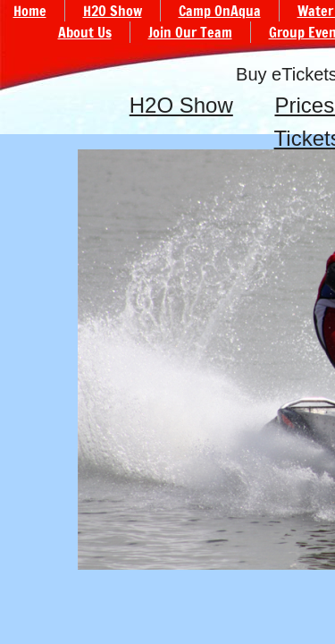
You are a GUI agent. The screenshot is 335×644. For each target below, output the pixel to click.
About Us (85, 32)
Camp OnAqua (220, 11)
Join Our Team (190, 32)
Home (30, 11)
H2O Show (181, 105)
